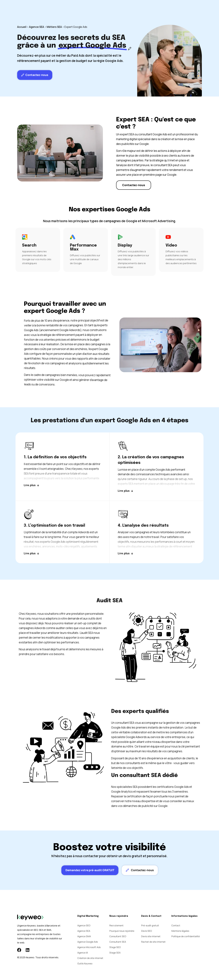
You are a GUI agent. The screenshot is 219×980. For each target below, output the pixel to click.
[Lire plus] (31, 485)
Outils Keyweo (85, 963)
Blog (131, 10)
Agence (119, 10)
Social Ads (102, 10)
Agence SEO (84, 925)
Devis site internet (151, 936)
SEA (88, 10)
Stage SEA (115, 953)
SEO (78, 10)
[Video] (181, 250)
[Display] (133, 252)
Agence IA (83, 953)
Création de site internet (90, 958)
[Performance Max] (86, 250)
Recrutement (116, 925)
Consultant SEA (118, 942)
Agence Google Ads (88, 942)
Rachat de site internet (153, 942)
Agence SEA (37, 27)
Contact (145, 10)
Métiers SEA (54, 27)
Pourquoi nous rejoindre (122, 931)
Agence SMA (84, 936)
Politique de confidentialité (186, 936)
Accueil (22, 27)
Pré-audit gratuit (150, 925)
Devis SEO (147, 931)
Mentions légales (180, 931)
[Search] (38, 250)
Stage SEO (115, 947)
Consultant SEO (118, 936)
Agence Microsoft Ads (89, 947)
